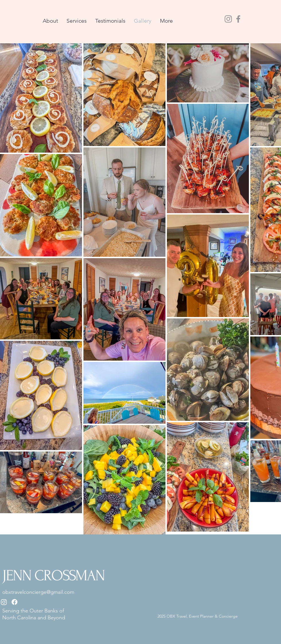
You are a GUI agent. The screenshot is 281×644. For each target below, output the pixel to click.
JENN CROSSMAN (53, 576)
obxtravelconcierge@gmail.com (38, 592)
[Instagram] (228, 19)
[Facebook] (238, 19)
